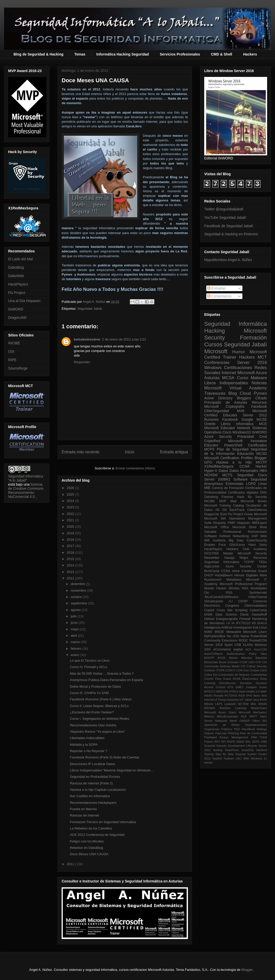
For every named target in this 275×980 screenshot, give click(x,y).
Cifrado (261, 398)
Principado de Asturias (226, 402)
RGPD (231, 742)
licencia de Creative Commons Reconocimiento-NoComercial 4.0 (26, 491)
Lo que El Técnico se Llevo (90, 661)
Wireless (261, 645)
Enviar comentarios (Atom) (135, 468)
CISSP (243, 601)
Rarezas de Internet (84, 815)
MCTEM (243, 704)
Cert (246, 670)
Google (247, 419)
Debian (209, 619)
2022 (71, 514)
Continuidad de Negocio (234, 675)
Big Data (236, 540)
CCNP (244, 662)
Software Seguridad (250, 479)
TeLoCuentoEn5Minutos (221, 597)
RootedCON (258, 641)
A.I (231, 601)
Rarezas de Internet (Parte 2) (91, 783)
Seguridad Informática (236, 324)
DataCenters (250, 679)
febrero (77, 649)
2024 (71, 501)
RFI (224, 742)
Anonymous (214, 484)
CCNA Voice (231, 571)
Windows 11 (259, 758)
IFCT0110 (243, 623)
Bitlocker (247, 658)
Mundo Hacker (215, 588)
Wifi (207, 540)
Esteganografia (227, 619)
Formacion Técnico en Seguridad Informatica (103, 822)
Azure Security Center (246, 566)
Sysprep (240, 754)
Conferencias (217, 363)
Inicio (130, 452)
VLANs (248, 645)
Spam (229, 645)
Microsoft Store (245, 527)
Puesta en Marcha (83, 809)
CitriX (263, 670)
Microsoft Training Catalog (224, 506)
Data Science (226, 615)
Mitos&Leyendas (228, 716)
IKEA (242, 696)
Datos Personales (244, 471)
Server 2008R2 (217, 479)
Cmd (263, 437)
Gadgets (251, 687)
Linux (263, 484)
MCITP (261, 462)
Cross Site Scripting (232, 610)
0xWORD (16, 309)
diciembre (78, 584)
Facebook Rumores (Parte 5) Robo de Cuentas (104, 757)
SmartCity (247, 750)
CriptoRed (212, 441)
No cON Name (238, 636)
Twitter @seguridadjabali (224, 209)
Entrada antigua (174, 452)
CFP (258, 662)
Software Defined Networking (226, 536)
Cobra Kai (211, 675)
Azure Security (218, 437)
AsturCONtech (213, 654)
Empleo (210, 545)
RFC (217, 742)
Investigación (243, 628)
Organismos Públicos (218, 729)
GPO (208, 462)
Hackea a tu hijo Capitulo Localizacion (98, 790)
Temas (80, 54)
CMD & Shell (222, 54)
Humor (239, 352)
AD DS (221, 510)
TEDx (263, 562)
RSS (229, 593)
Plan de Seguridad (233, 449)
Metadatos (234, 580)
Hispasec (244, 523)
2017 (71, 546)
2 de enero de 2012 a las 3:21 (124, 339)
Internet (229, 373)
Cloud (245, 393)
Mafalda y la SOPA (84, 745)
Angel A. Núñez (94, 302)
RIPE (12, 360)
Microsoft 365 (215, 519)
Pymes (260, 393)
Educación (245, 454)
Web (264, 536)
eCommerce (222, 649)
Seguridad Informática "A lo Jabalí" (26, 478)
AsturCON (260, 649)
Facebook (259, 406)
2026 (71, 488)
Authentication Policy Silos (247, 654)
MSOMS (210, 708)
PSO (237, 729)
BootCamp (212, 571)
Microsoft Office (217, 527)
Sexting (218, 750)
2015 (71, 559)
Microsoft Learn (255, 632)
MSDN (263, 704)
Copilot (209, 610)
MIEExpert (259, 523)
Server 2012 (255, 415)
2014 (71, 565)
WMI (246, 758)
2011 (71, 864)
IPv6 (249, 696)
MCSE (262, 419)
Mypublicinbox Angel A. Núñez (228, 260)
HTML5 (234, 691)
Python (209, 742)
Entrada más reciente (80, 452)
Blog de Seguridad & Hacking (38, 54)
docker (209, 763)
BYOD (222, 658)
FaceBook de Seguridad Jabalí (229, 226)
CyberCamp (258, 610)
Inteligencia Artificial (218, 628)
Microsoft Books (254, 501)
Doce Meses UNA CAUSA (89, 854)
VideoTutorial (257, 597)
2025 (71, 494)
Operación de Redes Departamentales (236, 725)
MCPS (209, 449)
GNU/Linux (237, 545)
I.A (228, 623)
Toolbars (229, 758)
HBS (263, 471)
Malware (259, 378)
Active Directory (218, 398)
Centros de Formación (228, 488)
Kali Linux (260, 628)
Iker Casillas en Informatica (90, 796)
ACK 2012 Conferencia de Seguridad (97, 835)
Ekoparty (219, 523)
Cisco (227, 432)
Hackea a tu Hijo (234, 462)
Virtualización (214, 601)
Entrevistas (234, 484)
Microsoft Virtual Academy (236, 388)
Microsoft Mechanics (253, 712)
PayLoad (221, 733)
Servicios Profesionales (180, 54)
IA (233, 623)
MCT (262, 357)
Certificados (257, 445)
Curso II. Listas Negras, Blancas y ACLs (99, 706)
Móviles (234, 588)
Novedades (259, 588)
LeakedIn (230, 704)
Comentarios (219, 296)
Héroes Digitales (246, 575)
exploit (238, 649)
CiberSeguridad (217, 411)
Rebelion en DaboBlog (86, 848)
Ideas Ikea (260, 696)
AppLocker (212, 566)
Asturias (212, 378)
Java (256, 700)
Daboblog (211, 497)
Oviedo (210, 424)
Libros (226, 424)
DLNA (237, 679)
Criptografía (235, 406)
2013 (71, 572)
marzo (76, 642)
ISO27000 (211, 553)
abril (74, 636)
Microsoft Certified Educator (236, 413)
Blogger (261, 458)
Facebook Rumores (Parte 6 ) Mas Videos (101, 699)
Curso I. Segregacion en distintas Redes (99, 719)
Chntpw (254, 670)
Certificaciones (238, 368)
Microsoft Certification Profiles (229, 458)
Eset (223, 514)
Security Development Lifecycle (237, 746)
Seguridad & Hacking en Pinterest (231, 234)
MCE (263, 424)
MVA (241, 411)
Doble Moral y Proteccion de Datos (95, 686)
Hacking (215, 331)
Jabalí (248, 700)
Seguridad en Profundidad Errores (95, 777)
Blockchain (211, 662)
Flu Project (17, 293)
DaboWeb (16, 276)
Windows (213, 368)
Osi (207, 593)
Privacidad (246, 437)
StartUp (209, 754)
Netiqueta (221, 721)
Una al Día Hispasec (24, 301)
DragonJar (212, 514)
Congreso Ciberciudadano (246, 606)
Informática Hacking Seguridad (122, 54)
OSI (11, 351)
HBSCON (222, 691)
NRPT (253, 716)
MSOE (219, 632)
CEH (252, 662)
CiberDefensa (257, 510)
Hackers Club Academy (247, 549)
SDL (248, 742)
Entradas (216, 288)
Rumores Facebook (221, 419)
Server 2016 (252, 363)
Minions (209, 716)
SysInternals (258, 593)
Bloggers (244, 398)
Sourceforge (18, 368)
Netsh (233, 721)
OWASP (245, 721)
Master (228, 553)
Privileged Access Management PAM (231, 737)
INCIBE (14, 343)
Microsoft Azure (252, 373)
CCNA (244, 466)
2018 (71, 540)
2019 (71, 533)
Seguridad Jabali (90, 309)
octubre (77, 597)
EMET (239, 687)
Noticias (259, 383)
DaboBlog (16, 267)
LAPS (219, 704)
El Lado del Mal (20, 259)
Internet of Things (215, 700)
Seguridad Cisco (252, 475)
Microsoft (216, 351)
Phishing (233, 733)
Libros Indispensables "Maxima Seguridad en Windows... (112, 770)
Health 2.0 (253, 691)
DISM (208, 615)
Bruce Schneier (229, 662)
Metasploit (234, 632)
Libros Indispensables (226, 383)
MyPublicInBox (215, 636)
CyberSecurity (257, 540)
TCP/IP (249, 562)
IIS (254, 623)
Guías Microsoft (256, 514)
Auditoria (219, 540)
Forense (227, 497)
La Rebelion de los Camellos (91, 828)
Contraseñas (259, 675)
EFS (230, 687)
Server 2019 (213, 645)
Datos (223, 471)
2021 (71, 520)
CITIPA (220, 670)
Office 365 (260, 721)
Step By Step (224, 754)
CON (239, 670)
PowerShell (233, 445)
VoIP (255, 536)
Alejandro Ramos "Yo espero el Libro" (97, 732)
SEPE (256, 742)
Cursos (213, 344)
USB (238, 645)
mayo (75, 629)
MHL (254, 704)
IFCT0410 (231, 696)
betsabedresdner (87, 339)
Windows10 (242, 432)
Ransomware (257, 532)
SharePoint (232, 750)
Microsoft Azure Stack (220, 712)
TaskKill (217, 758)
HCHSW (211, 475)
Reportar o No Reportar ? (88, 751)
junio (75, 623)
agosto (76, 610)
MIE (207, 488)
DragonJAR (17, 318)
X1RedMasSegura (219, 466)
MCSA (228, 378)
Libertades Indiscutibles (87, 738)
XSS (207, 649)
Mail (233, 501)
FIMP (231, 523)
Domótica (246, 683)
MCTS (227, 475)
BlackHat (261, 658)
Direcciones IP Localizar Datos (92, 764)
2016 (71, 553)
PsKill (263, 737)
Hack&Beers (224, 575)
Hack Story (258, 545)
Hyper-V (211, 471)
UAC (239, 758)
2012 (71, 578)
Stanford (262, 750)
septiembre (79, 603)
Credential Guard (254, 571)
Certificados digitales (243, 493)
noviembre (79, 590)
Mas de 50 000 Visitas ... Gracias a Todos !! (102, 673)
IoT (242, 700)
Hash (242, 691)
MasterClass (259, 708)
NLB (244, 716)
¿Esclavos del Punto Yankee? (92, 712)
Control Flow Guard (218, 679)
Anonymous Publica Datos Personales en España (106, 680)
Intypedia (233, 700)
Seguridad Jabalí (245, 344)
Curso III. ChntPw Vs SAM (89, 693)
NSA (245, 588)
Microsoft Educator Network (227, 428)
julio (74, 616)
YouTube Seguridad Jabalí (225, 217)
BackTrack (237, 510)
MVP (223, 501)
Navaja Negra (236, 558)
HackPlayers (18, 284)
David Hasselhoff (254, 615)
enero (75, 655)
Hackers (250, 54)
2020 (71, 527)
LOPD (251, 484)
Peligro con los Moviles (87, 841)
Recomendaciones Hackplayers (93, 803)
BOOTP (209, 658)
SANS (240, 742)
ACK (248, 649)
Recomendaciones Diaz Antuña (93, 725)
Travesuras (215, 393)
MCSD (262, 454)
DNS (263, 493)
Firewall (245, 619)
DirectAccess (228, 683)
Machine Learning (233, 708)
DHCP (209, 575)
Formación (253, 338)
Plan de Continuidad (253, 733)
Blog (233, 393)
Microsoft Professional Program (243, 584)
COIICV (230, 670)
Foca (222, 545)
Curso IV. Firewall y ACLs (88, 667)
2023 (71, 507)
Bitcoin (233, 658)
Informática (245, 424)
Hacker (261, 466)
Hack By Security (252, 497)
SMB (264, 742)
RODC (243, 641)
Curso (243, 378)
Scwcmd (210, 746)
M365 (208, 632)
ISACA (262, 623)
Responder (82, 362)
